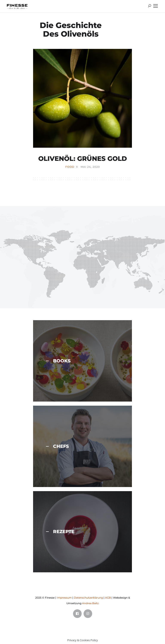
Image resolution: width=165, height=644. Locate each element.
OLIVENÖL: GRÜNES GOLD (83, 159)
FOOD (70, 167)
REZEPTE (60, 532)
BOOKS (58, 361)
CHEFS (57, 446)
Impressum (64, 598)
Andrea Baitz (90, 603)
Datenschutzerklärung (88, 598)
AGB (108, 598)
